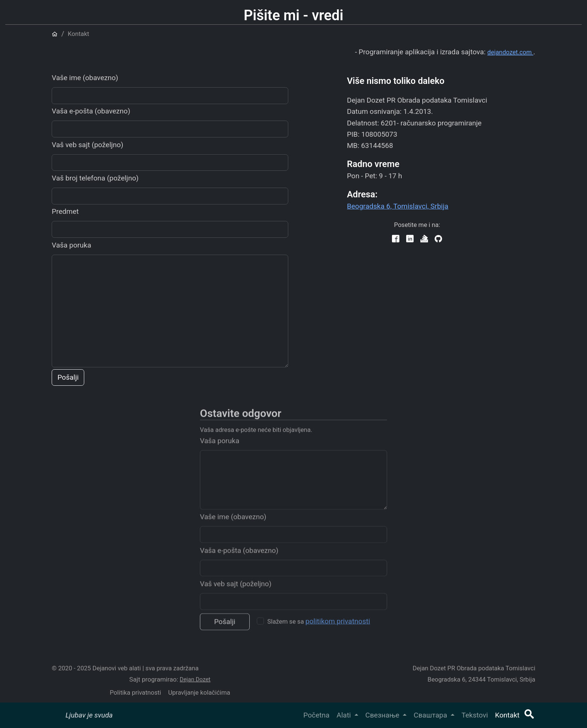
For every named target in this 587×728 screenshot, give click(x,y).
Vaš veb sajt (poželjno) (87, 145)
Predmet (65, 211)
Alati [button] (345, 715)
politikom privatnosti (338, 629)
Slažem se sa (319, 629)
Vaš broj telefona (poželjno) (95, 178)
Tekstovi (475, 715)
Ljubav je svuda (89, 715)
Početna (316, 715)
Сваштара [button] (431, 715)
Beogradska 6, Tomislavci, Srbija (398, 206)
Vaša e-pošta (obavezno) (91, 111)
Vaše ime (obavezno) (85, 78)
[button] (529, 715)
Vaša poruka (71, 245)
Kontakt (507, 715)
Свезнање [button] (383, 715)
